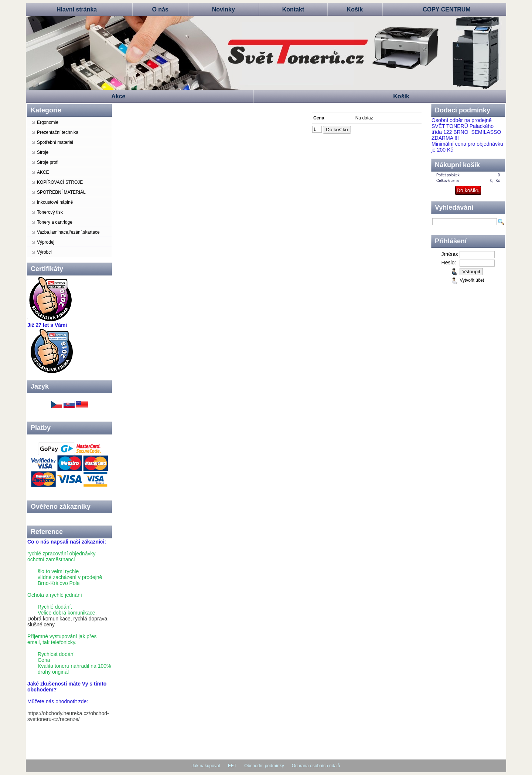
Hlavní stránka (77, 9)
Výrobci (44, 252)
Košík (355, 9)
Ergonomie (48, 122)
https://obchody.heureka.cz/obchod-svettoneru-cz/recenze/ (68, 716)
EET (232, 766)
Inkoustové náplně (55, 202)
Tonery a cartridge (55, 222)
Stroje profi (48, 162)
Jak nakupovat (206, 766)
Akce (118, 96)
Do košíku (337, 130)
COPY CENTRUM (447, 9)
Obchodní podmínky (264, 766)
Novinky (224, 9)
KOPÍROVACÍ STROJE (60, 182)
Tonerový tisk (50, 212)
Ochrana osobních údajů (316, 766)
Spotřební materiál (55, 142)
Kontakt (293, 9)
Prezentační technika (58, 132)
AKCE (43, 172)
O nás (160, 9)
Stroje (43, 152)
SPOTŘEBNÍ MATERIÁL (61, 192)
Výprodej (46, 242)
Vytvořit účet (472, 280)
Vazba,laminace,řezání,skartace (68, 232)
